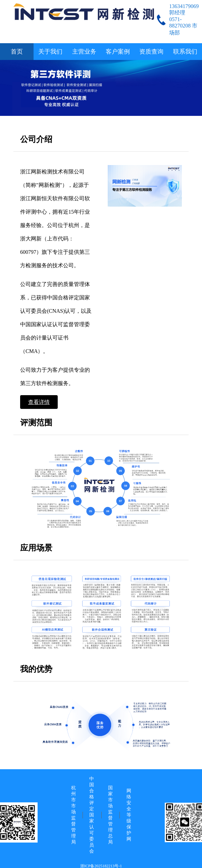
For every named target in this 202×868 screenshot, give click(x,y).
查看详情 (39, 402)
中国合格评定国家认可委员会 (92, 815)
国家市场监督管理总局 (110, 815)
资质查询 (151, 52)
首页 (17, 52)
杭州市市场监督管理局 (73, 815)
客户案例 (118, 52)
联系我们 (185, 52)
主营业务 (84, 52)
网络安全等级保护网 (129, 815)
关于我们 (50, 52)
